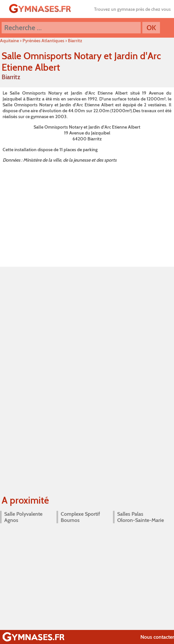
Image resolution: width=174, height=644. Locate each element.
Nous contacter (157, 637)
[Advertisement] (87, 214)
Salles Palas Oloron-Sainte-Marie (141, 517)
